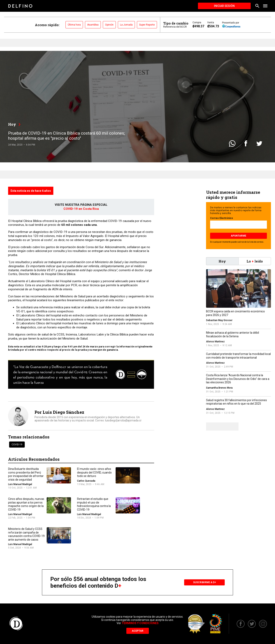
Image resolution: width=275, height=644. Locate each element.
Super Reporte (147, 25)
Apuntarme (238, 236)
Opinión (109, 25)
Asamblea (93, 25)
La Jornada (126, 25)
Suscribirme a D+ (205, 582)
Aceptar (138, 631)
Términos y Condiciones (140, 623)
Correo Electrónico (222, 218)
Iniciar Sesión (224, 6)
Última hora (74, 25)
